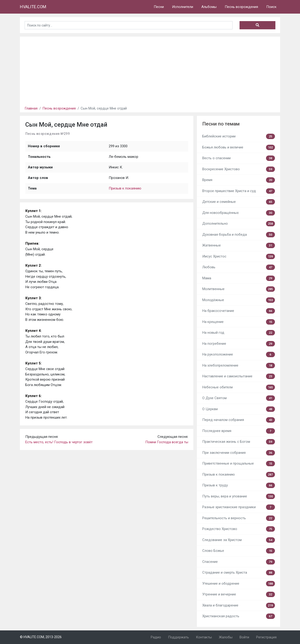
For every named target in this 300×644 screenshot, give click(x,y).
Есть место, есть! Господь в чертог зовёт (59, 442)
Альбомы (209, 7)
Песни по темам (221, 124)
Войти (244, 637)
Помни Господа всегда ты (167, 442)
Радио (156, 637)
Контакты (204, 637)
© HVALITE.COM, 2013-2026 (41, 637)
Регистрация (266, 637)
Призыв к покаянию (125, 188)
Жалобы (226, 637)
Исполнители (183, 7)
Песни (159, 7)
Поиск (271, 7)
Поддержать (178, 637)
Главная (31, 108)
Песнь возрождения (241, 7)
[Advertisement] (150, 69)
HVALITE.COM (33, 7)
